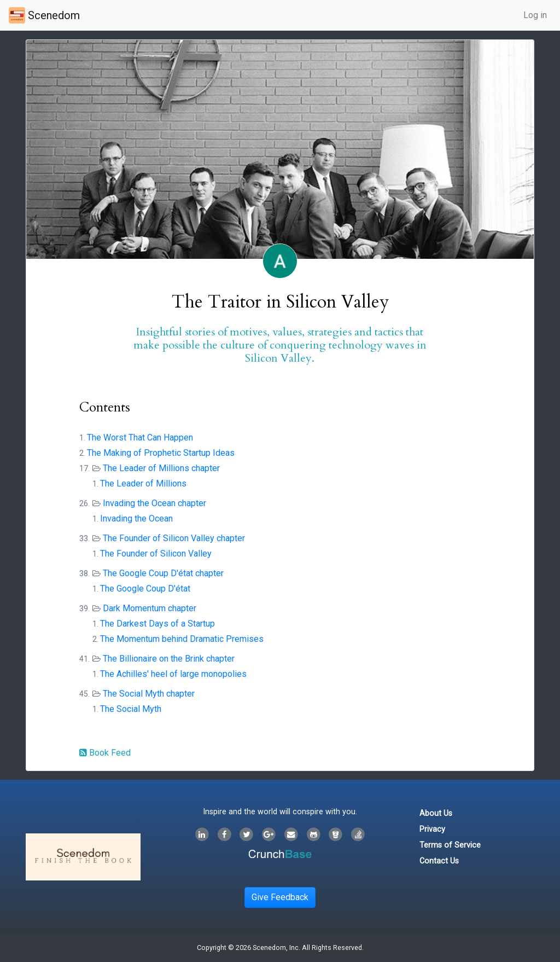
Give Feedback (280, 897)
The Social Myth (131, 709)
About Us (436, 813)
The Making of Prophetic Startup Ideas (161, 453)
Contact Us (439, 861)
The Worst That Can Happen (140, 437)
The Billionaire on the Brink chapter (169, 659)
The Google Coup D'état (145, 589)
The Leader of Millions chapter (161, 468)
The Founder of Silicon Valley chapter (174, 538)
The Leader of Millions (143, 483)
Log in (535, 15)
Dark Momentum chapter (150, 608)
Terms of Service (450, 845)
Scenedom (44, 15)
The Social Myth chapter (149, 694)
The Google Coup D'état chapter (163, 573)
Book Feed (105, 753)
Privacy (432, 829)
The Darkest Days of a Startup (157, 624)
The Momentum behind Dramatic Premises (182, 639)
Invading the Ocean (136, 518)
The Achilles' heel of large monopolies (173, 674)
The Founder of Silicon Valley (156, 554)
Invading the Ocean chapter (154, 503)
